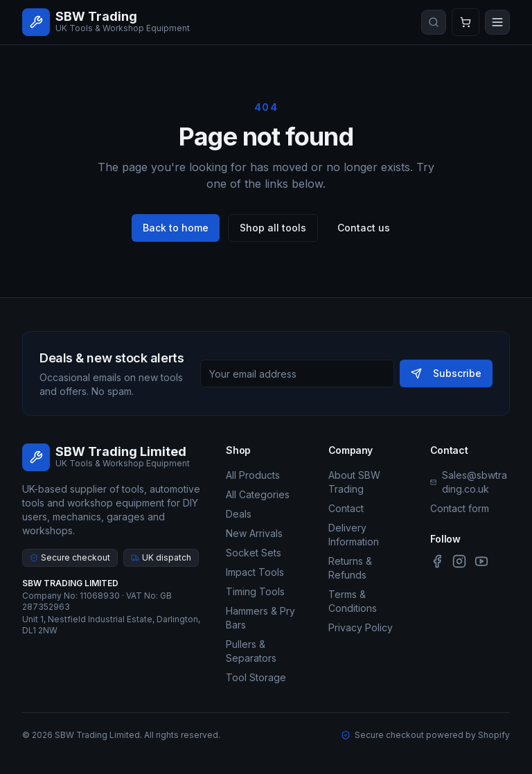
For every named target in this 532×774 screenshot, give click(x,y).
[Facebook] (437, 561)
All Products (253, 475)
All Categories (258, 494)
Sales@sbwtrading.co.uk (475, 482)
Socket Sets (254, 553)
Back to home (176, 228)
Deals (239, 514)
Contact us (364, 228)
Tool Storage (256, 677)
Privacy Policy (361, 627)
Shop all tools (273, 228)
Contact (346, 508)
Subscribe (446, 373)
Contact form (460, 508)
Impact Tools (255, 572)
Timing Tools (255, 591)
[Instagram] (459, 561)
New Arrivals (254, 533)
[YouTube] (481, 561)
